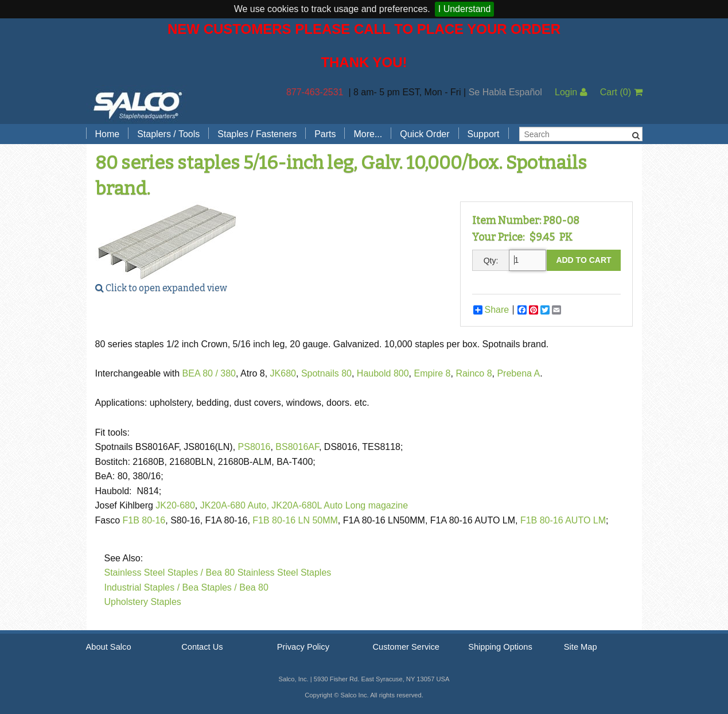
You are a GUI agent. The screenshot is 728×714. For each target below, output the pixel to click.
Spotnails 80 (326, 373)
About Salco (109, 647)
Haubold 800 (383, 373)
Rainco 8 (474, 373)
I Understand (465, 9)
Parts (325, 134)
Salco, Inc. (138, 104)
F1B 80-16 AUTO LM (563, 520)
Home (108, 134)
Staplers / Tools (168, 134)
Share (491, 310)
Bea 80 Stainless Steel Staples (269, 573)
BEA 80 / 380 (209, 373)
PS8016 (254, 447)
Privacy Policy (303, 647)
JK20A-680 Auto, (235, 505)
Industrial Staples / (142, 587)
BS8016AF (297, 447)
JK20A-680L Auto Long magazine (340, 505)
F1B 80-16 (144, 520)
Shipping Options (500, 647)
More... (368, 134)
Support (484, 134)
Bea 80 (254, 587)
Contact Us (202, 647)
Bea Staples (207, 587)
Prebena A (518, 373)
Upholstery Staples (143, 602)
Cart (621, 92)
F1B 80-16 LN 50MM (295, 520)
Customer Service (406, 647)
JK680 (283, 373)
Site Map (581, 647)
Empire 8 (432, 373)
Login (571, 92)
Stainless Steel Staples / (154, 573)
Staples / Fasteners (257, 134)
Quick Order (425, 134)
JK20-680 (175, 505)
